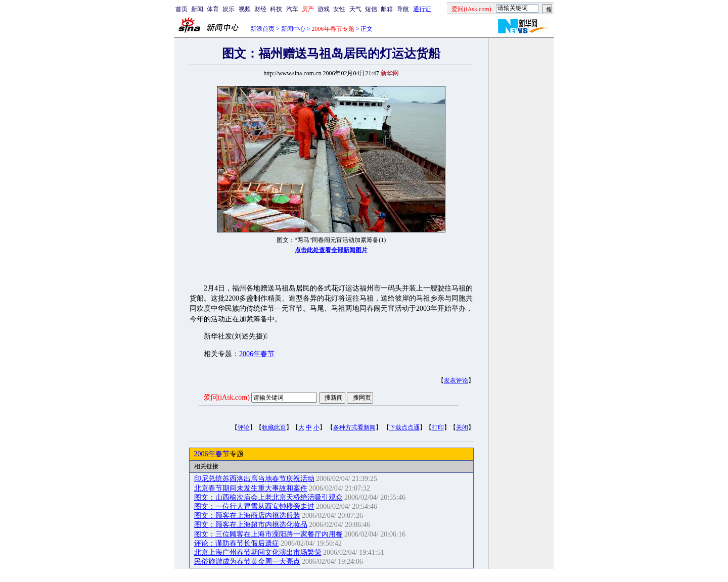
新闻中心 (293, 29)
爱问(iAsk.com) (227, 397)
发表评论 (456, 380)
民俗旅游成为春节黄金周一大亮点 (247, 562)
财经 (260, 9)
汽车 (292, 9)
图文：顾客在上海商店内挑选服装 (247, 516)
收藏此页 (274, 427)
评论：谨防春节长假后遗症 (237, 543)
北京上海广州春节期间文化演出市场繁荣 (258, 552)
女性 (339, 9)
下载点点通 (404, 427)
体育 (213, 9)
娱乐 (229, 9)
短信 (371, 9)
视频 (245, 9)
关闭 (462, 427)
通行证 (422, 9)
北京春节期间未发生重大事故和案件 (251, 488)
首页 (181, 9)
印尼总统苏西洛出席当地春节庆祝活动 (254, 479)
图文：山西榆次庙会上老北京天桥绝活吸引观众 (268, 497)
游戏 (324, 9)
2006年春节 (257, 354)
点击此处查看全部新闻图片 (331, 250)
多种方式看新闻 (354, 427)
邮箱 (387, 9)
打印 (438, 427)
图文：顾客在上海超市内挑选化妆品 (251, 525)
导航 (403, 9)
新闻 (197, 9)
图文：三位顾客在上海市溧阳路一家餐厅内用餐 (268, 534)
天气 (355, 9)
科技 (276, 9)
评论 (244, 427)
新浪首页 (262, 29)
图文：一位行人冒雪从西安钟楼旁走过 (254, 506)
